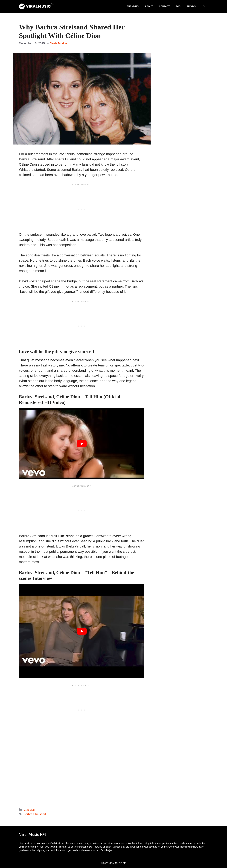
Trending (133, 6)
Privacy (192, 6)
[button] (204, 6)
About (149, 6)
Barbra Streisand (35, 814)
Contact (164, 6)
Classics (29, 810)
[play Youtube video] (82, 444)
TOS (178, 6)
